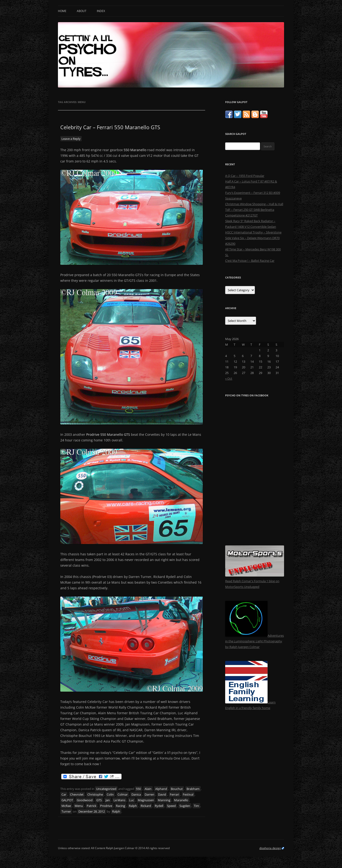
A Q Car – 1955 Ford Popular (245, 176)
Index (101, 11)
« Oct (229, 378)
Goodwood (85, 800)
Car (64, 794)
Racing (120, 806)
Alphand (161, 789)
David (162, 794)
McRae (66, 806)
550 (138, 789)
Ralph (133, 806)
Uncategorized (106, 789)
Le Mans (119, 800)
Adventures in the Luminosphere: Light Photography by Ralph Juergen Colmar (254, 641)
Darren (149, 794)
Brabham (193, 789)
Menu (79, 806)
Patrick (92, 806)
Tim (196, 806)
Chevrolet (77, 794)
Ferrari (174, 794)
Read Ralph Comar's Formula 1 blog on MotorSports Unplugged (255, 581)
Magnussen (146, 800)
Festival (188, 794)
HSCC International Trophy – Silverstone (253, 232)
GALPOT (67, 800)
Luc (132, 800)
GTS (99, 800)
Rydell (159, 806)
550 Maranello (135, 150)
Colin (110, 794)
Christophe (95, 794)
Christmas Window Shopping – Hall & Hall (254, 204)
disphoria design (270, 848)
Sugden (185, 806)
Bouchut (177, 789)
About (82, 11)
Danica (136, 794)
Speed (171, 806)
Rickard (146, 806)
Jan (108, 800)
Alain (148, 789)
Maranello (181, 800)
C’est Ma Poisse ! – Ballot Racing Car (250, 261)
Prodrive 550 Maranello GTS (108, 434)
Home (62, 11)
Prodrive (106, 806)
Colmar (123, 794)
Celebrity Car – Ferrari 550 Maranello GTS (110, 127)
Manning (164, 800)
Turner (66, 811)
